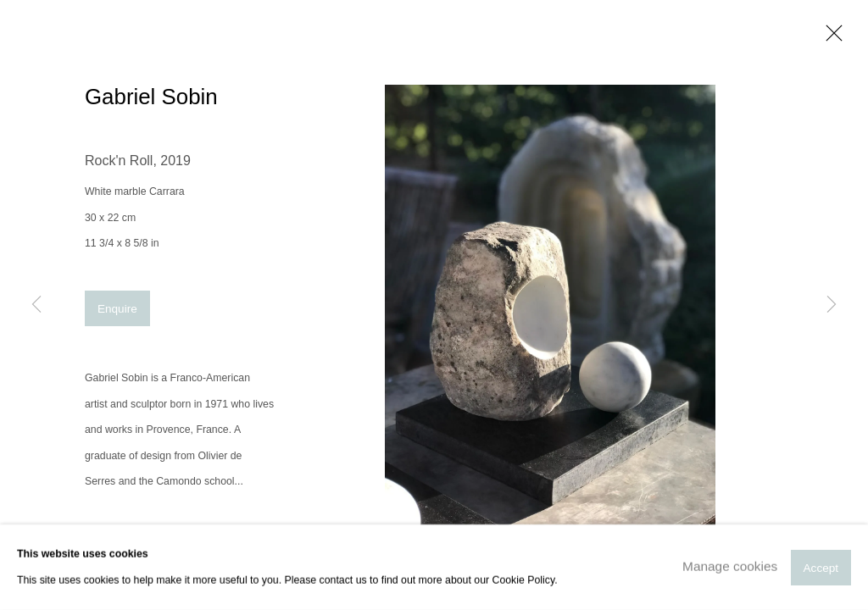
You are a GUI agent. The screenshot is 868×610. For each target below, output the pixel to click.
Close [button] (830, 38)
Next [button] (832, 305)
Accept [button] (821, 567)
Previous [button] (36, 305)
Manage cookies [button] (730, 566)
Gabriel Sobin (151, 97)
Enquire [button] (117, 309)
